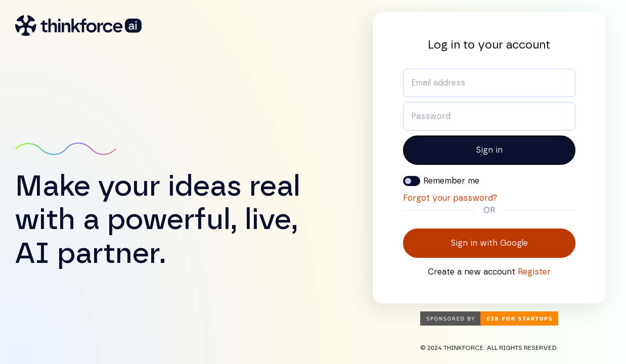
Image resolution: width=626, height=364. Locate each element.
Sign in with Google (489, 243)
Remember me (451, 181)
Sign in (489, 150)
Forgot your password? (450, 198)
